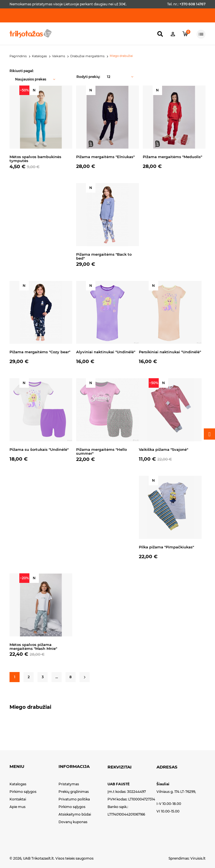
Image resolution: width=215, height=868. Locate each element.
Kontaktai (18, 799)
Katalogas (18, 784)
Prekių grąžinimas (74, 792)
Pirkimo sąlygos (23, 792)
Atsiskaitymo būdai (75, 814)
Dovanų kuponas (73, 822)
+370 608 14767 (192, 4)
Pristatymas (69, 784)
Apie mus (17, 807)
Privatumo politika (74, 799)
